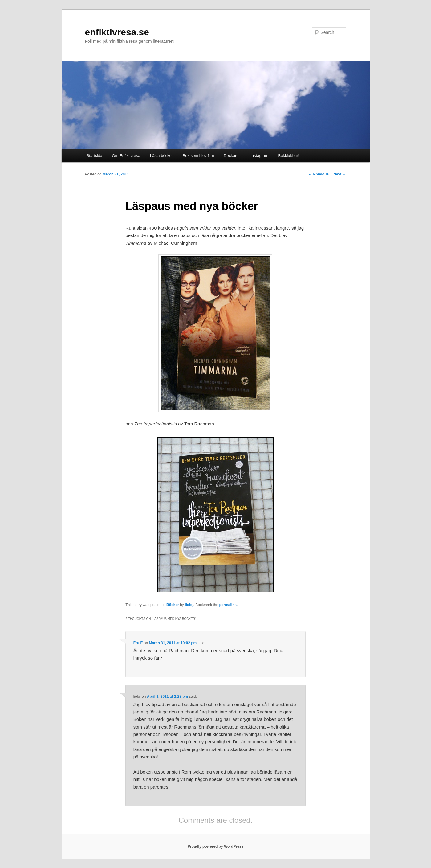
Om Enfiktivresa (126, 156)
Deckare (231, 156)
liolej (189, 605)
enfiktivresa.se (117, 32)
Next (340, 174)
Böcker (173, 605)
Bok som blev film (198, 156)
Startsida (94, 156)
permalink (228, 605)
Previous (319, 174)
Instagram (258, 156)
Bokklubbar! (289, 156)
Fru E (138, 643)
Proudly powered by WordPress (215, 846)
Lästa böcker (161, 156)
